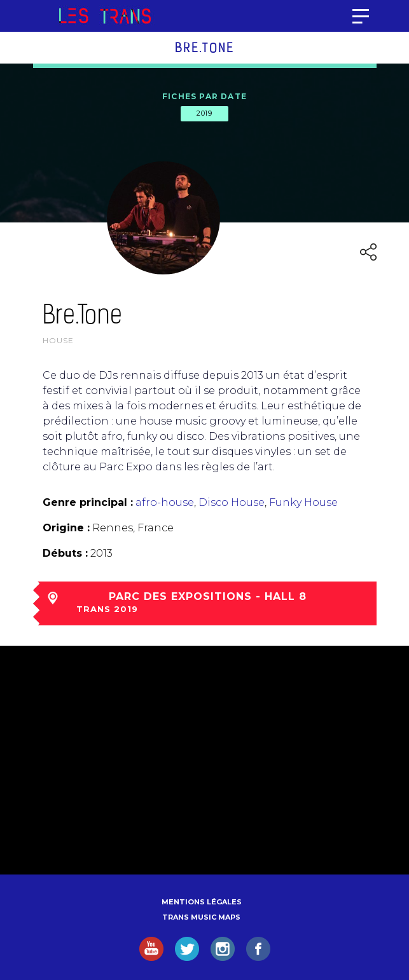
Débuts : (65, 553)
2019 (204, 113)
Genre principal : (88, 502)
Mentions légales (202, 902)
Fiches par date (205, 96)
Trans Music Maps (201, 917)
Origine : (66, 528)
